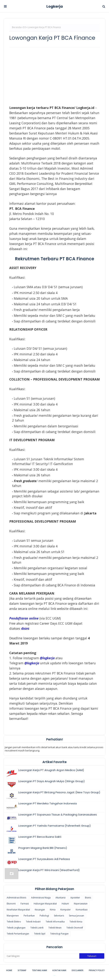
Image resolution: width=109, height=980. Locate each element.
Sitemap (22, 970)
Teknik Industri (33, 922)
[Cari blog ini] (42, 956)
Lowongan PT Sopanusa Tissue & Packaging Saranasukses (58, 815)
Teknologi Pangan (59, 934)
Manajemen (13, 916)
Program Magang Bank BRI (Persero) (43, 848)
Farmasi (25, 904)
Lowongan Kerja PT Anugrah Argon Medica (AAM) (51, 770)
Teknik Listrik (37, 928)
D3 (24, 27)
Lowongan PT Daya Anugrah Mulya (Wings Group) (52, 781)
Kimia (53, 910)
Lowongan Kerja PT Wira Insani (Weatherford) (49, 870)
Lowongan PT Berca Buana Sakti (40, 837)
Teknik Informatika (55, 922)
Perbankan (29, 916)
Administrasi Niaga (41, 898)
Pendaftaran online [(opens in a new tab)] (24, 618)
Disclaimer (78, 970)
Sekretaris (59, 916)
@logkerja (32, 663)
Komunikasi (82, 910)
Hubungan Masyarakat (45, 904)
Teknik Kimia (76, 922)
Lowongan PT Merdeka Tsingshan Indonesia (48, 803)
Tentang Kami (39, 970)
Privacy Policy (97, 970)
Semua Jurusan (77, 916)
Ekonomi (11, 904)
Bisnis (88, 898)
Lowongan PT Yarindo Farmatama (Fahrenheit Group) (55, 826)
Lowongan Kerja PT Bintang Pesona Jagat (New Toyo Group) (59, 792)
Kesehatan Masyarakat (18, 910)
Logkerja (55, 6)
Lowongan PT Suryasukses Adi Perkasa (44, 859)
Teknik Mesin (55, 928)
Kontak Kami (59, 970)
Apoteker (75, 898)
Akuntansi (61, 898)
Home (9, 970)
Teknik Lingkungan (16, 928)
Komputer (66, 910)
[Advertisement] (54, 77)
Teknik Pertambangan (18, 934)
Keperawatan (81, 904)
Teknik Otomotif (75, 928)
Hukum (65, 904)
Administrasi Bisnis (16, 898)
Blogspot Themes (54, 975)
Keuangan (40, 910)
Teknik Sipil (40, 934)
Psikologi (44, 916)
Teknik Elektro (14, 922)
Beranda (16, 27)
